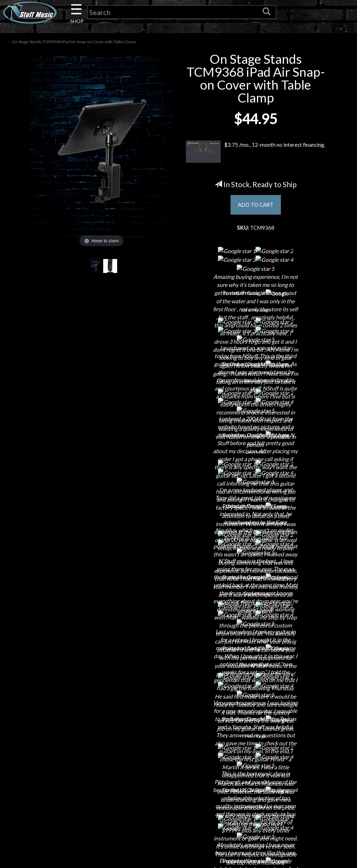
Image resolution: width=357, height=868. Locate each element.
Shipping (178, 770)
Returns (178, 782)
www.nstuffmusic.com (298, 807)
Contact (66, 770)
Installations (66, 831)
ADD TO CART (256, 205)
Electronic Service (66, 856)
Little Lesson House (66, 807)
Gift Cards (178, 807)
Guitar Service (66, 843)
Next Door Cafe (66, 795)
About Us (66, 758)
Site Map (178, 831)
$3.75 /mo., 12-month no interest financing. (256, 152)
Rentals (66, 819)
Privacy (178, 795)
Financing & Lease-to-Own (178, 758)
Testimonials (178, 819)
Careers (66, 782)
